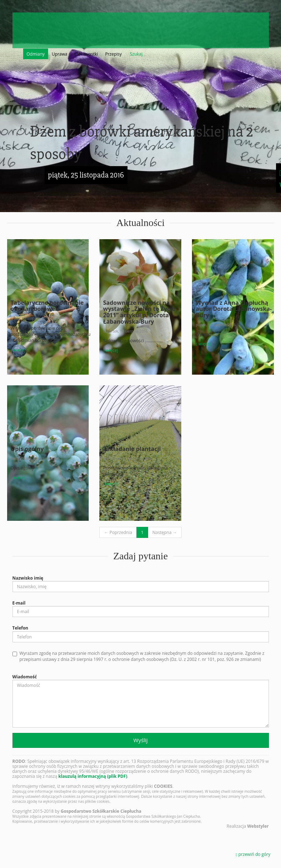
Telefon (20, 628)
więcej (18, 350)
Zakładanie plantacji (132, 449)
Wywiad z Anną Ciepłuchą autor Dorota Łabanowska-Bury (233, 309)
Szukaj (136, 54)
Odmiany (36, 54)
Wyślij (141, 740)
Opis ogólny (27, 449)
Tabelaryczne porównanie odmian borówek (47, 306)
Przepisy (113, 54)
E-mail (19, 603)
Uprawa (59, 54)
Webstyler (258, 826)
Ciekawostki (86, 54)
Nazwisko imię (28, 578)
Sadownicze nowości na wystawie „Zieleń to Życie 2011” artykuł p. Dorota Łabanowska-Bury (139, 312)
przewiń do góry (253, 854)
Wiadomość (25, 677)
